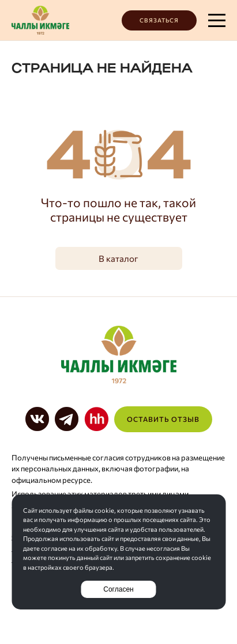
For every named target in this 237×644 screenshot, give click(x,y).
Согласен (118, 589)
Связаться (159, 20)
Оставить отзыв (163, 419)
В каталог (118, 258)
